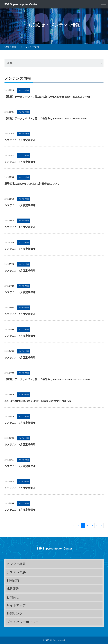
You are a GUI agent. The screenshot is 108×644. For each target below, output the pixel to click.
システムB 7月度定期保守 (20, 227)
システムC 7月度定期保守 (20, 205)
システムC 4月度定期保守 (20, 336)
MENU (10, 63)
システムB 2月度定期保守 (20, 488)
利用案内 (13, 580)
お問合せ (13, 597)
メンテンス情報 (24, 90)
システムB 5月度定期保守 (20, 314)
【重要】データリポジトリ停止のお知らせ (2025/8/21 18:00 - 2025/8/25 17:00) (47, 97)
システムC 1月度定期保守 (20, 510)
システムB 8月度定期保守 (20, 140)
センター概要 (16, 564)
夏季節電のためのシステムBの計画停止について (32, 184)
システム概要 (16, 572)
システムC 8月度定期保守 (20, 162)
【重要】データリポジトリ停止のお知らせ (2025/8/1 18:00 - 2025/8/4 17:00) (46, 118)
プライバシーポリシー (23, 622)
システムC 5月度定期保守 (20, 292)
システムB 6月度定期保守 (20, 271)
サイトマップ (16, 605)
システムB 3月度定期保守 (20, 445)
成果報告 (13, 589)
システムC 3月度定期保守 (20, 423)
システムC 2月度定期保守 (20, 466)
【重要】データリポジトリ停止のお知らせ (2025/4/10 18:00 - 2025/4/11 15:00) (47, 379)
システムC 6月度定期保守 (20, 249)
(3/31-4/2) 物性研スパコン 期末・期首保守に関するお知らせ (38, 401)
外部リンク (15, 614)
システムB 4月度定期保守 (20, 358)
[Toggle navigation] (103, 4)
